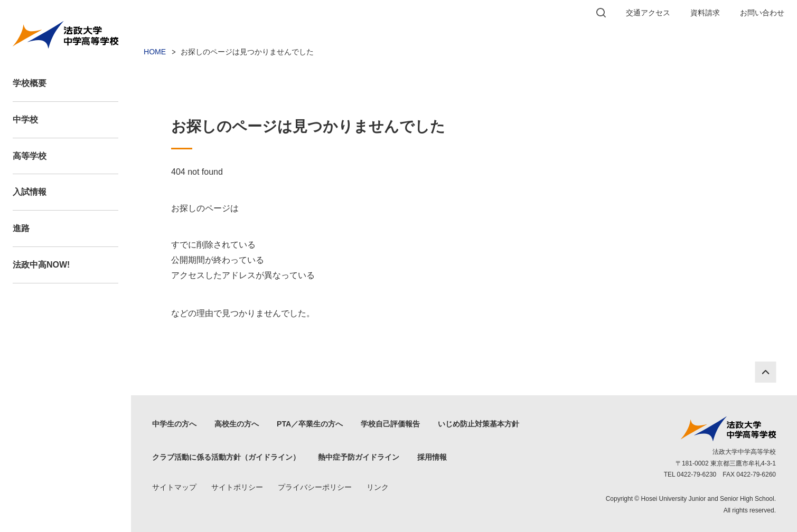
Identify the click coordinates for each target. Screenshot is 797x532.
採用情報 (432, 457)
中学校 (25, 120)
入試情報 (30, 192)
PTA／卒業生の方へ (310, 424)
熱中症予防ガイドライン (359, 457)
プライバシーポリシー (315, 487)
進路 (21, 228)
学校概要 (30, 83)
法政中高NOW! (41, 265)
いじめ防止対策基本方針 (479, 424)
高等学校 (30, 156)
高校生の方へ (237, 424)
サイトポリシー (237, 487)
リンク (378, 487)
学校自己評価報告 (390, 424)
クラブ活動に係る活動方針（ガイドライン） (226, 457)
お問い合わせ (762, 13)
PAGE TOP (765, 372)
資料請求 (705, 13)
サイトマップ (174, 487)
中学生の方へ (174, 424)
